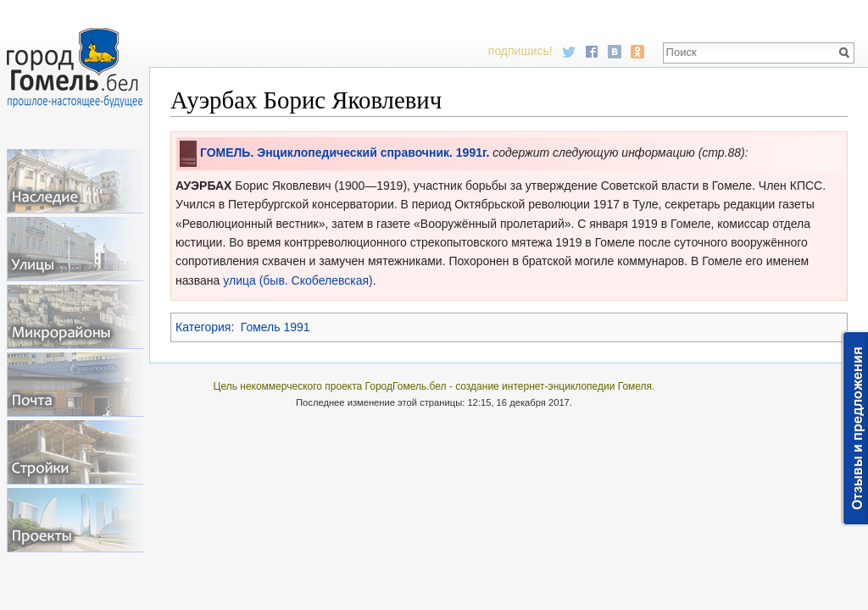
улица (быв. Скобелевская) (298, 280)
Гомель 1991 (275, 327)
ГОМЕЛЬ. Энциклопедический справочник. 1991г (343, 152)
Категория (203, 327)
